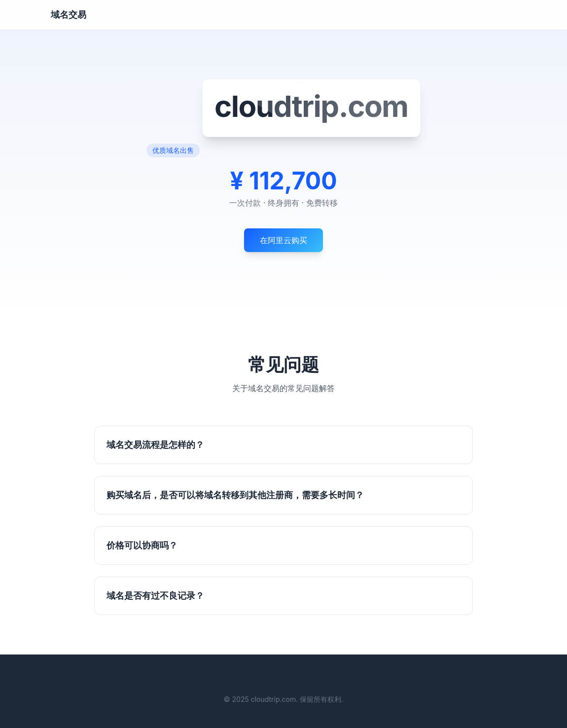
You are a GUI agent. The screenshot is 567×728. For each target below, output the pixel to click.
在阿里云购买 (283, 240)
